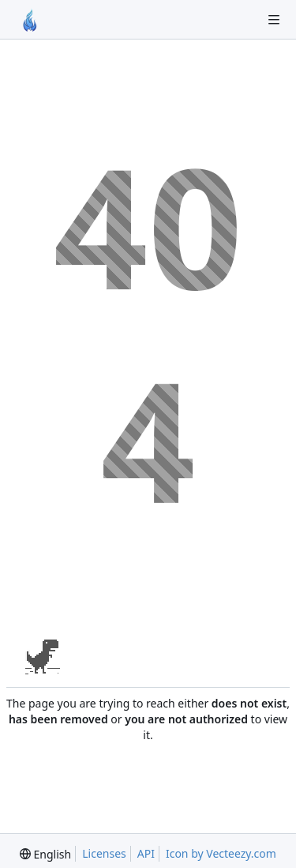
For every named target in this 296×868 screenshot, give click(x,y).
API (146, 853)
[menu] (45, 854)
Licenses (104, 853)
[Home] (30, 20)
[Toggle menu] (274, 20)
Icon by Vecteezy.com (221, 853)
